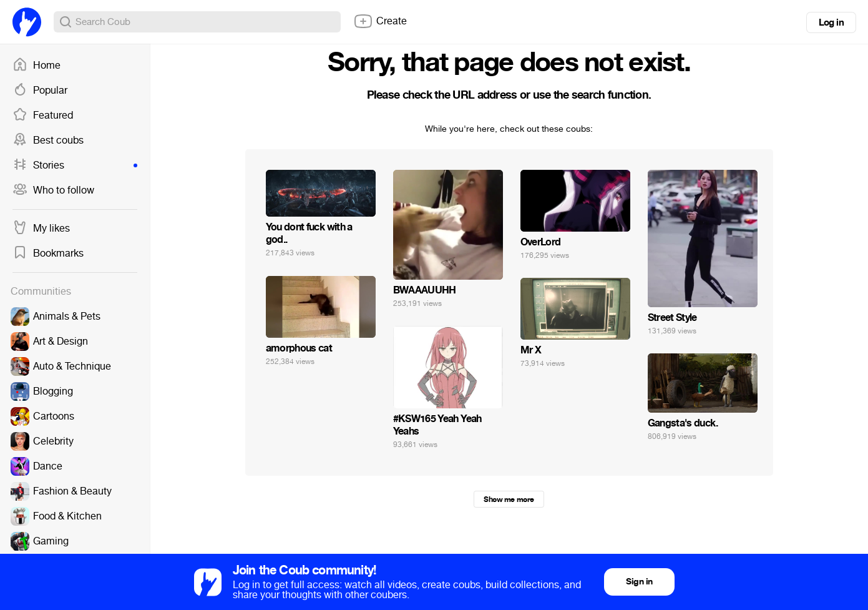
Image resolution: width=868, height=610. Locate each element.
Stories (75, 165)
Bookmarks (48, 253)
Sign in (639, 582)
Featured (43, 116)
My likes (41, 229)
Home (37, 66)
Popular (40, 91)
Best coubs (48, 140)
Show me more (509, 499)
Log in (831, 22)
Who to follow (53, 190)
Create (380, 21)
